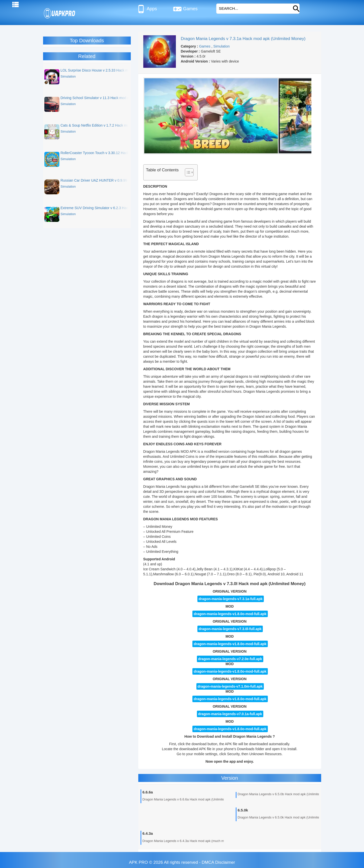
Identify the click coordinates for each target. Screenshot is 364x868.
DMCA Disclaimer (218, 862)
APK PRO (139, 862)
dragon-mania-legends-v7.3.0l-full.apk (230, 629)
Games (185, 9)
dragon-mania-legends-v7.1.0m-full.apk (230, 686)
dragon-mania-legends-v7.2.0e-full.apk (230, 659)
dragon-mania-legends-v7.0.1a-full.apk (230, 714)
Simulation (221, 46)
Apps (147, 9)
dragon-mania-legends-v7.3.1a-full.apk (231, 599)
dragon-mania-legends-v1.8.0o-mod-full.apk (230, 644)
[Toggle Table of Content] (187, 172)
